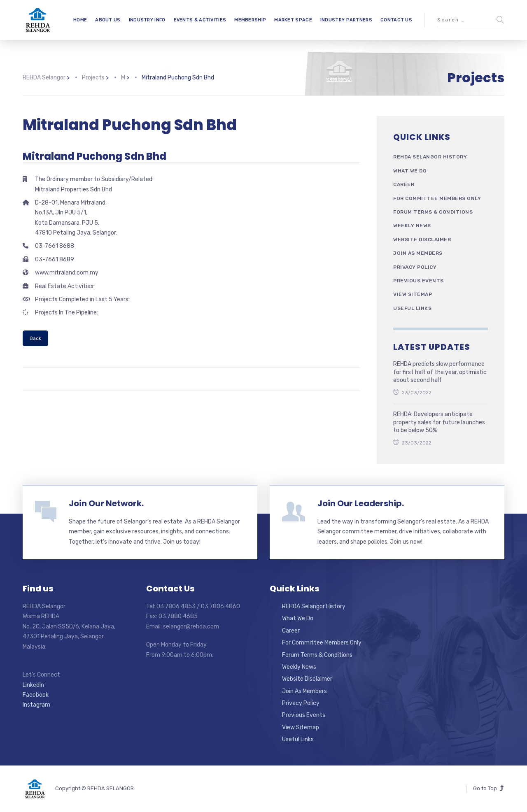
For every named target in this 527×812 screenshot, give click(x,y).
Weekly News (412, 226)
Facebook (36, 695)
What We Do (410, 171)
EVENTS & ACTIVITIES (200, 20)
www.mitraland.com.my (67, 273)
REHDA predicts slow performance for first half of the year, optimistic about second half (440, 372)
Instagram (36, 705)
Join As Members (418, 253)
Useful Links (412, 308)
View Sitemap (413, 294)
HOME (80, 20)
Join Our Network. (106, 503)
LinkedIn (33, 685)
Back (35, 338)
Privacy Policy (415, 267)
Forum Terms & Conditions (433, 212)
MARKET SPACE (293, 20)
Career (404, 184)
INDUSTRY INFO (147, 20)
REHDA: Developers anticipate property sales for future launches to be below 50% (439, 422)
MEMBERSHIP (250, 20)
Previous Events (419, 281)
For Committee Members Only (437, 198)
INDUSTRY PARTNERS (346, 20)
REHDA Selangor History (430, 157)
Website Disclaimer (422, 240)
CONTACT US (396, 20)
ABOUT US (108, 20)
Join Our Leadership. (361, 503)
